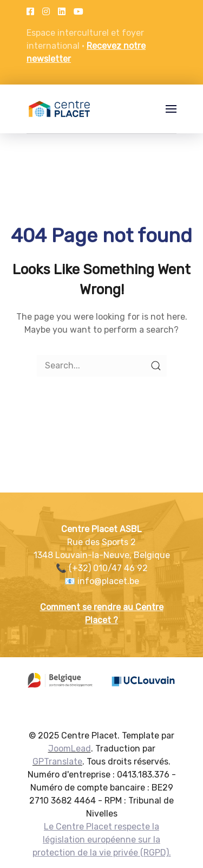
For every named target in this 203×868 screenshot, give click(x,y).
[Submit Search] (156, 366)
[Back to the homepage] (59, 109)
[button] (171, 109)
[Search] (102, 366)
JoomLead (70, 749)
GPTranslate (57, 762)
